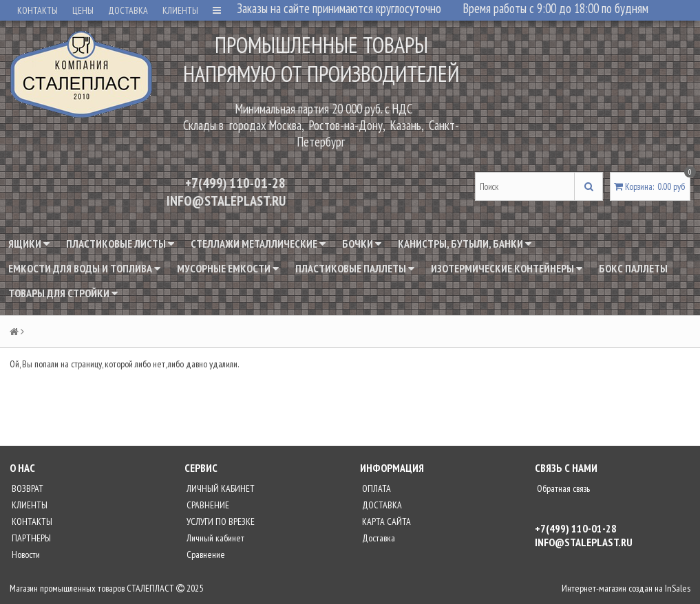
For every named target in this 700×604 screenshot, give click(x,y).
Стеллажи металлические (258, 244)
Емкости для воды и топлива (84, 268)
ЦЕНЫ (83, 10)
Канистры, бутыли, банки (465, 244)
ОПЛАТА (375, 488)
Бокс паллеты (633, 268)
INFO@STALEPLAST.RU (226, 201)
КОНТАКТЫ (38, 10)
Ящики (29, 244)
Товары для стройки (63, 293)
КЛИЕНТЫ (180, 10)
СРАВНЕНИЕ (207, 505)
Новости (25, 554)
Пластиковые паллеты (355, 268)
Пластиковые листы (120, 244)
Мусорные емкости (228, 268)
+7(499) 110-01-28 (235, 183)
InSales (678, 588)
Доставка (378, 538)
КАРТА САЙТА (385, 521)
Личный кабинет (214, 538)
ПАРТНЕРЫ (30, 538)
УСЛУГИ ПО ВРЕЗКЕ (220, 521)
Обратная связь (562, 488)
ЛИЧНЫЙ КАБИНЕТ (220, 488)
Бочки (362, 244)
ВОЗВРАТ (26, 488)
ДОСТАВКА (128, 10)
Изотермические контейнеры (507, 268)
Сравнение (205, 554)
